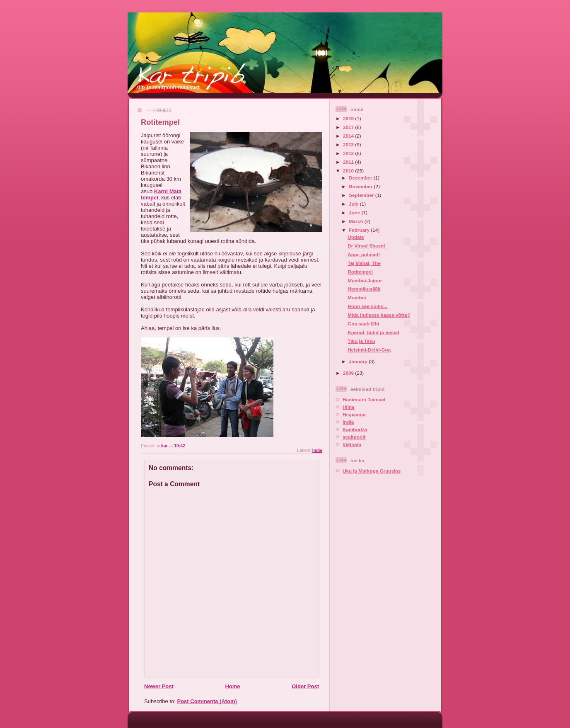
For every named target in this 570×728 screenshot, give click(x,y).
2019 (349, 118)
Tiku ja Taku (361, 341)
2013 (349, 144)
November (361, 186)
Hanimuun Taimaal (364, 399)
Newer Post (159, 686)
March (357, 221)
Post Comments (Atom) (207, 701)
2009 (349, 373)
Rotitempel (360, 272)
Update (356, 237)
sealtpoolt (354, 437)
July (354, 204)
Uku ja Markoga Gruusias (372, 471)
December (361, 178)
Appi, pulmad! (364, 254)
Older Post (305, 686)
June (355, 212)
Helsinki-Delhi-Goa (369, 350)
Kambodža (355, 429)
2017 (349, 127)
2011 (349, 162)
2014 (349, 136)
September (362, 195)
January (359, 361)
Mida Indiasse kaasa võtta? (379, 315)
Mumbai (357, 297)
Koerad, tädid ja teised (373, 332)
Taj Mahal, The (364, 263)
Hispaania (354, 414)
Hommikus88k (364, 289)
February (360, 230)
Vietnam (352, 444)
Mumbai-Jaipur (365, 280)
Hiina (349, 407)
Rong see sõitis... (367, 306)
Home (232, 686)
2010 (349, 171)
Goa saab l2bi (363, 324)
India (317, 450)
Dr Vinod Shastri (366, 246)
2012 (349, 153)
